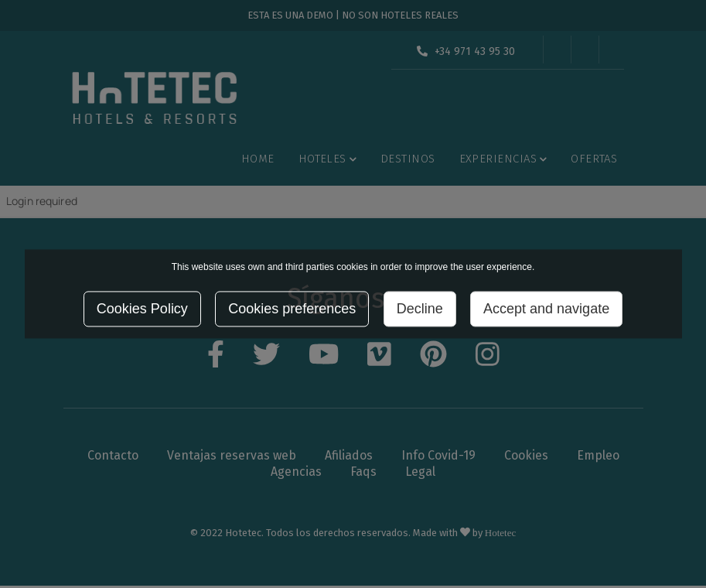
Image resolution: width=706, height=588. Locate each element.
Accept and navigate (546, 309)
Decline (420, 309)
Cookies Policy (142, 309)
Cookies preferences (292, 309)
